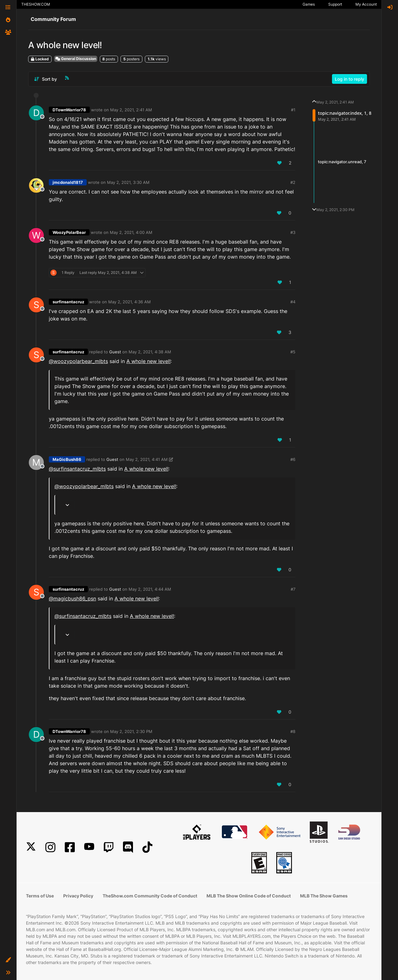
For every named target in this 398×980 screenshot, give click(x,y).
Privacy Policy (78, 896)
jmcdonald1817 (68, 182)
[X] (31, 847)
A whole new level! (148, 361)
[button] (8, 960)
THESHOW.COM (36, 4)
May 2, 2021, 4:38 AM (150, 352)
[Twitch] (109, 847)
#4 (293, 302)
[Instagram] (50, 847)
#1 (293, 110)
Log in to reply (350, 79)
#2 (293, 182)
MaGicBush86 (67, 459)
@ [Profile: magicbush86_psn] (72, 599)
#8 (293, 731)
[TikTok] (147, 847)
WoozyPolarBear (69, 232)
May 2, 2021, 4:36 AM (130, 302)
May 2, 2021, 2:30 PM (131, 731)
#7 (293, 589)
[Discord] (128, 847)
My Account (366, 4)
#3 (293, 232)
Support (335, 4)
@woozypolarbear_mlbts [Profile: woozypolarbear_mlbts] (78, 361)
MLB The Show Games (324, 896)
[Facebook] (70, 847)
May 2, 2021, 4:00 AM (131, 232)
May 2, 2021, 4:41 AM (147, 459)
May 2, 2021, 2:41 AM (131, 110)
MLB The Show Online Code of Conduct (249, 896)
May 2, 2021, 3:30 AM (128, 182)
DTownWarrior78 (69, 110)
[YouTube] (89, 847)
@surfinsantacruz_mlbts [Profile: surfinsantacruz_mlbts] (77, 469)
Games (309, 4)
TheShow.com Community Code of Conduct (150, 896)
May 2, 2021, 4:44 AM (150, 589)
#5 (293, 352)
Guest (115, 352)
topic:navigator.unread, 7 (342, 162)
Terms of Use (40, 896)
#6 (293, 459)
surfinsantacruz (68, 302)
